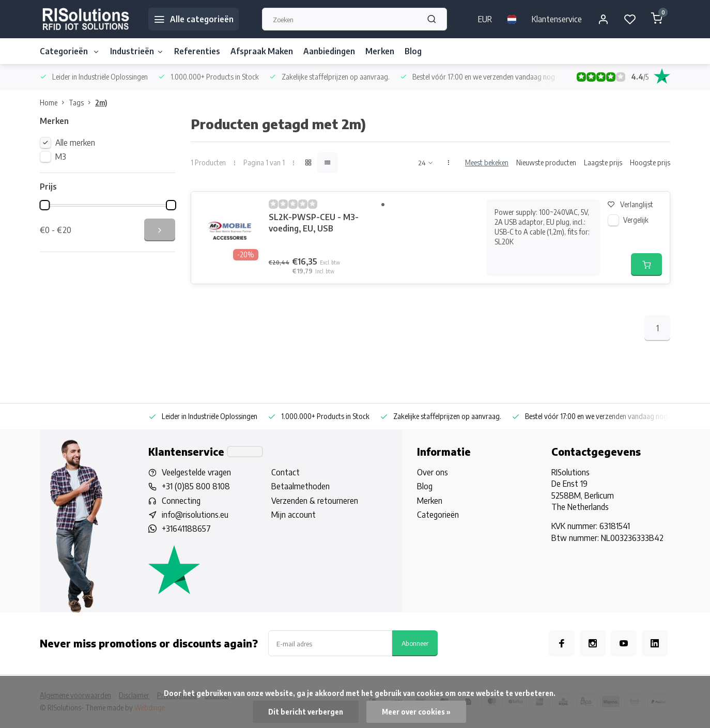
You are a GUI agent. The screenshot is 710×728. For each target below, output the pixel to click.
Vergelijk (636, 220)
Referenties (197, 51)
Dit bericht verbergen (306, 712)
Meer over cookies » (416, 712)
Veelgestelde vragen (196, 472)
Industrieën (137, 51)
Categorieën (70, 51)
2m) (101, 103)
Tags (82, 103)
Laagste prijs (603, 162)
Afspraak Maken (262, 51)
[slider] (44, 205)
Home (54, 103)
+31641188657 (186, 529)
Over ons (433, 472)
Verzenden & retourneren (315, 501)
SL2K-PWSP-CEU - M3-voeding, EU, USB (314, 223)
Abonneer (415, 643)
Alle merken (75, 143)
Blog (413, 51)
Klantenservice (557, 19)
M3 (61, 157)
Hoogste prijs (650, 162)
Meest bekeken (487, 162)
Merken (380, 51)
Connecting (181, 501)
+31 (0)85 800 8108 (196, 486)
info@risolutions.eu (195, 515)
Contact (285, 472)
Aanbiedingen (329, 51)
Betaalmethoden (300, 486)
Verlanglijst (630, 204)
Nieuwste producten (546, 162)
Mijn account (294, 515)
